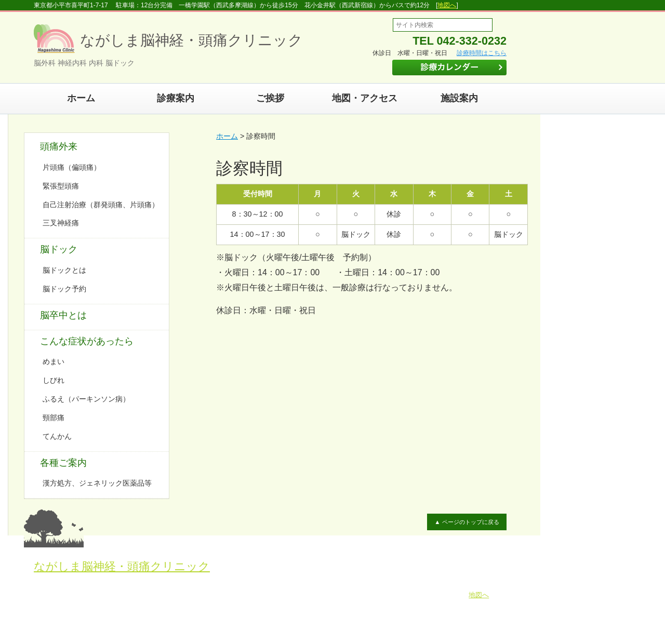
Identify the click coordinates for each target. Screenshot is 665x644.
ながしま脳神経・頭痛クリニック (122, 566)
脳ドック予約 (64, 289)
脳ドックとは (64, 270)
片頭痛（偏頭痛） (72, 167)
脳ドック (59, 249)
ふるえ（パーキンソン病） (86, 399)
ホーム (81, 98)
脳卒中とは (63, 315)
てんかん (57, 436)
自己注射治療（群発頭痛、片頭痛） (101, 205)
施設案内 (459, 98)
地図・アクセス (365, 98)
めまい (54, 361)
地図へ (447, 5)
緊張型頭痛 (61, 186)
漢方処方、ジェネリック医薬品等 (97, 483)
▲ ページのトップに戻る (467, 522)
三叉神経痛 (61, 223)
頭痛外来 (59, 146)
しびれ (54, 380)
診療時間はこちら (482, 53)
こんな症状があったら (87, 341)
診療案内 (176, 98)
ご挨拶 (270, 98)
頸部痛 (54, 418)
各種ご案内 (63, 463)
